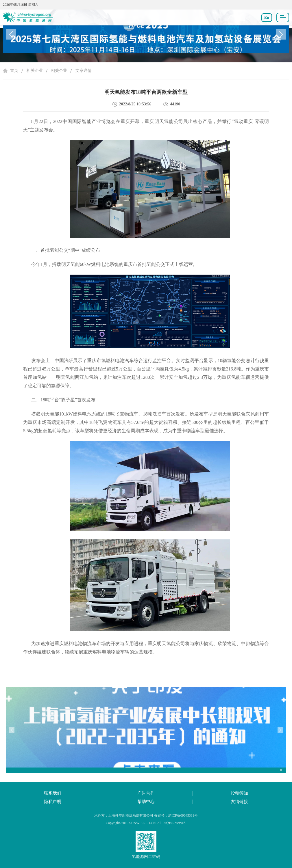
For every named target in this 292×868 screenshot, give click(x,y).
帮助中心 (146, 802)
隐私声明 (53, 802)
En (267, 17)
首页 (14, 71)
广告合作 (146, 793)
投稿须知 (239, 793)
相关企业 (35, 71)
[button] (281, 34)
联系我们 (53, 793)
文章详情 (84, 71)
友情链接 (239, 802)
